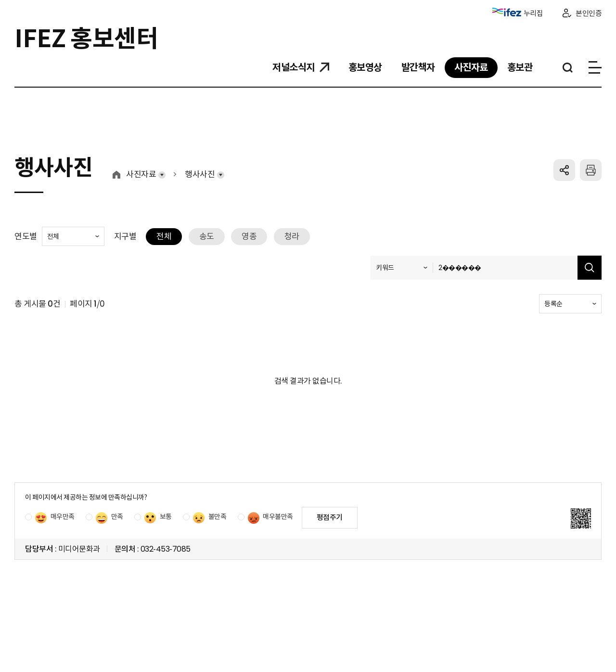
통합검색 (568, 68)
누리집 (518, 13)
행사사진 (200, 174)
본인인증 (589, 13)
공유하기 (564, 170)
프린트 (591, 170)
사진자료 (141, 174)
